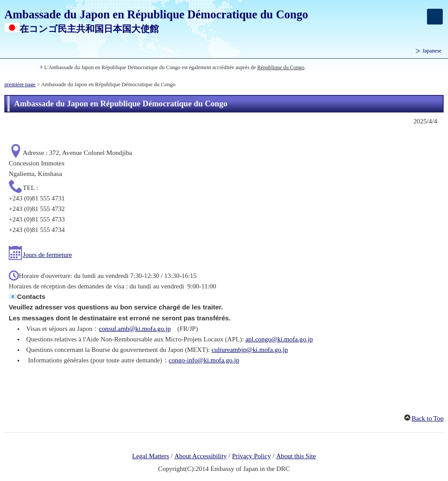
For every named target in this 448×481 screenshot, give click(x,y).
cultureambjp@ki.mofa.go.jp (250, 350)
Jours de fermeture (47, 255)
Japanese (432, 51)
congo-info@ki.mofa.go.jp (204, 360)
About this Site (296, 456)
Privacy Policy (251, 456)
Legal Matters (150, 456)
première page (20, 84)
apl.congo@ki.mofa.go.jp (279, 339)
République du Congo (281, 67)
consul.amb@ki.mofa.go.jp (135, 329)
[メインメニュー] (435, 17)
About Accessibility (201, 456)
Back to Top (428, 418)
